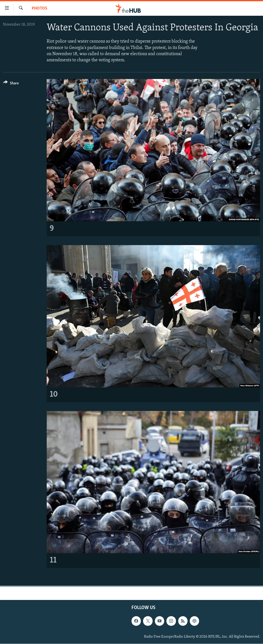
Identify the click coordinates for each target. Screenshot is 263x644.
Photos (39, 8)
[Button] (11, 84)
